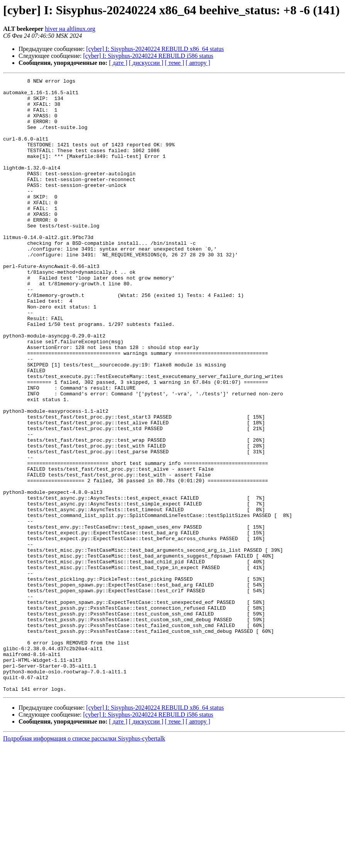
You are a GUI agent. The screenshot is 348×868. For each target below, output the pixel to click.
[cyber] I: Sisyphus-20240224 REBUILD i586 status (148, 56)
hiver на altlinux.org (70, 29)
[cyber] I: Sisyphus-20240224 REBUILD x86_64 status (155, 49)
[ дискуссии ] (146, 63)
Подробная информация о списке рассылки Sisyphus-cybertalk (84, 861)
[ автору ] (198, 63)
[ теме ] (174, 63)
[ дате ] (118, 63)
